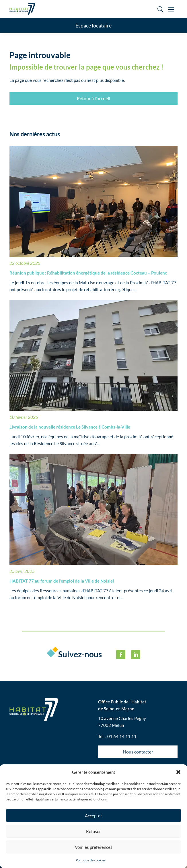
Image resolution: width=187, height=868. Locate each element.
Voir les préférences (94, 847)
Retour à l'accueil (93, 98)
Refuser (93, 831)
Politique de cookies (91, 860)
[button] (178, 772)
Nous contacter (138, 752)
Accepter (93, 816)
